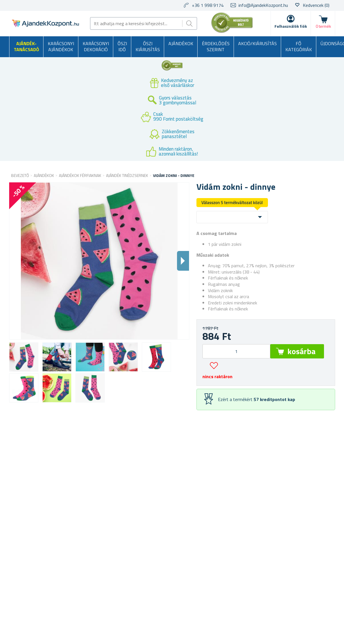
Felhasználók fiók (291, 26)
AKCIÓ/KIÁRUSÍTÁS (257, 43)
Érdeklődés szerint (216, 47)
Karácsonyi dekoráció (96, 47)
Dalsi (183, 261)
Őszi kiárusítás (148, 47)
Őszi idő (122, 47)
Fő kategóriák (299, 47)
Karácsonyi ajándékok (61, 47)
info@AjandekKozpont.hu (263, 5)
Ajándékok (181, 43)
